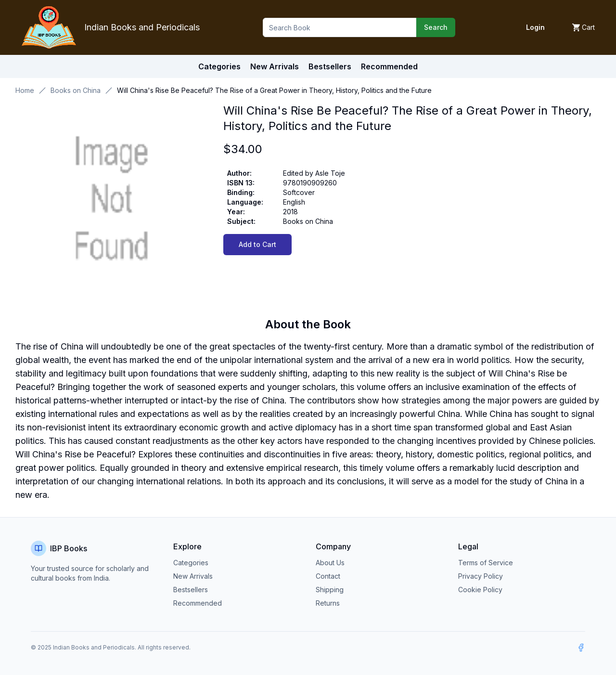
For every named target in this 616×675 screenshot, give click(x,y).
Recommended (198, 603)
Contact (328, 576)
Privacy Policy (481, 576)
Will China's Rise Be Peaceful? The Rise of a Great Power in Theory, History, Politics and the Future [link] (274, 90)
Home (25, 90)
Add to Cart (257, 244)
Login (535, 27)
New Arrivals (193, 576)
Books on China (76, 90)
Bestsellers (191, 590)
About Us (330, 563)
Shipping (330, 590)
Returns (328, 603)
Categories (219, 66)
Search (436, 27)
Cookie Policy (480, 590)
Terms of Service (486, 563)
